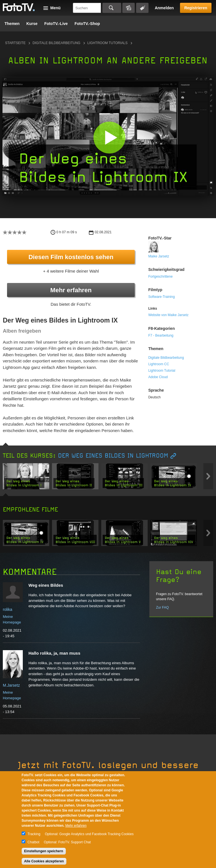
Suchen (112, 8)
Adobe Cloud (158, 377)
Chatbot (33, 842)
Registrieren (196, 8)
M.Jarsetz (11, 685)
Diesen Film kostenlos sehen (71, 257)
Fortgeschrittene (160, 277)
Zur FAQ (162, 607)
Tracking (34, 834)
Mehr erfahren (71, 290)
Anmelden (164, 8)
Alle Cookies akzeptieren (44, 861)
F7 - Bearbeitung (161, 335)
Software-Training (161, 297)
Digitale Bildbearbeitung (57, 43)
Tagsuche (142, 8)
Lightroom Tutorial (162, 371)
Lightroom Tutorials (108, 43)
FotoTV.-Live (56, 24)
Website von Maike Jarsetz (168, 315)
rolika (7, 609)
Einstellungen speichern (44, 851)
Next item (208, 476)
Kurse (32, 24)
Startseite (15, 43)
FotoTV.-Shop (87, 24)
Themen (12, 24)
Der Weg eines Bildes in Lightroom (113, 456)
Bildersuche (129, 8)
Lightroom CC (159, 364)
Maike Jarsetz (159, 256)
